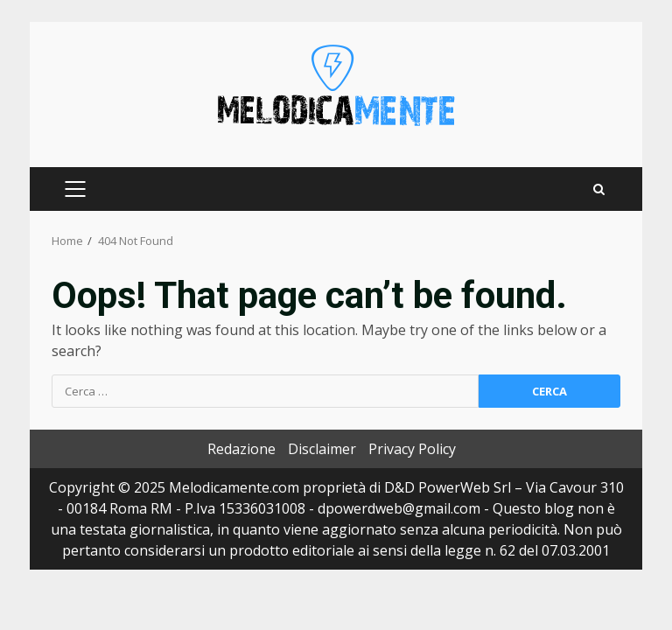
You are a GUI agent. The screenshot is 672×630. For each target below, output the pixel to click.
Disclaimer (322, 449)
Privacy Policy (412, 449)
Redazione (241, 449)
